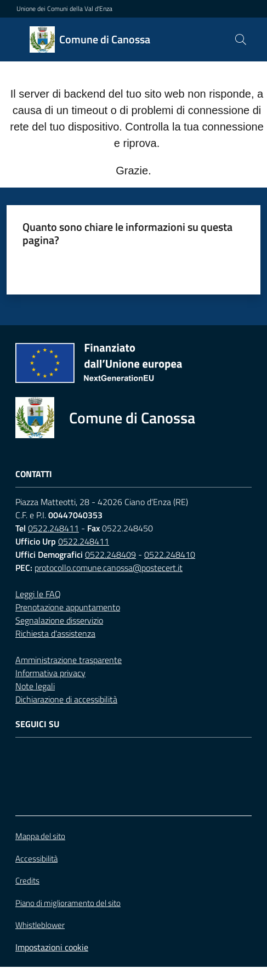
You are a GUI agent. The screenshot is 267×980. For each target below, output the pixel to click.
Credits (27, 881)
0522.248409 (110, 554)
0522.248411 (53, 528)
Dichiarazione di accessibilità (66, 699)
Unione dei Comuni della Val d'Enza (64, 9)
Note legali (35, 686)
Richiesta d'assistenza (55, 633)
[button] (241, 39)
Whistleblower (40, 925)
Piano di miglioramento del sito (68, 903)
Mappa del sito (40, 836)
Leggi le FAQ (38, 594)
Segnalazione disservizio (59, 620)
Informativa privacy (50, 673)
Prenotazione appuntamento (68, 607)
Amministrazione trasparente (69, 660)
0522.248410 (170, 554)
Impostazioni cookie (52, 947)
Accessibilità (36, 859)
